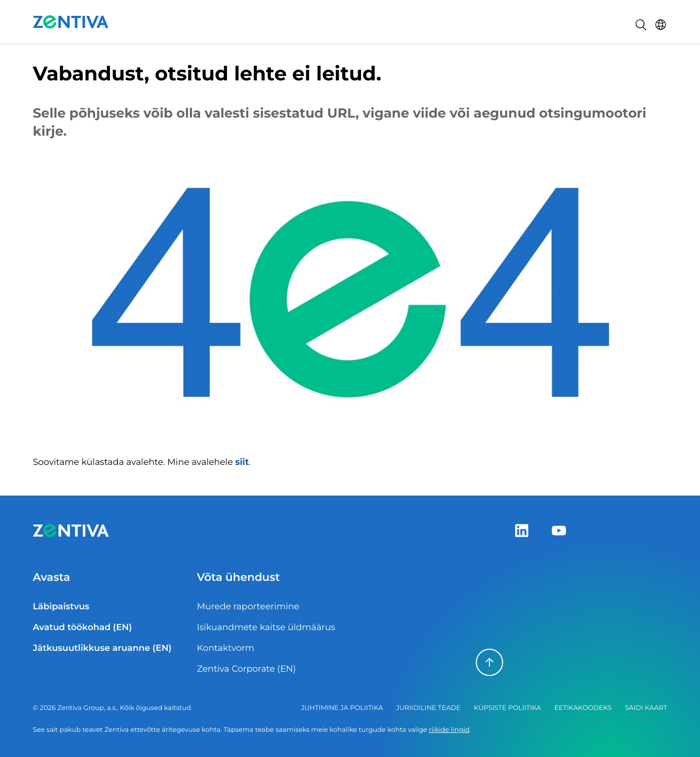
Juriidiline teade (428, 708)
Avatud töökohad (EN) (82, 628)
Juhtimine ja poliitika (342, 708)
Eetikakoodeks (583, 708)
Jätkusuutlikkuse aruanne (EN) (102, 648)
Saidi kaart (646, 708)
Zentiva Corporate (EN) (246, 669)
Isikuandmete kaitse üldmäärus (266, 628)
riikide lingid (449, 730)
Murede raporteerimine (248, 607)
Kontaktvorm (226, 648)
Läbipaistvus (61, 607)
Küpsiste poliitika (507, 708)
